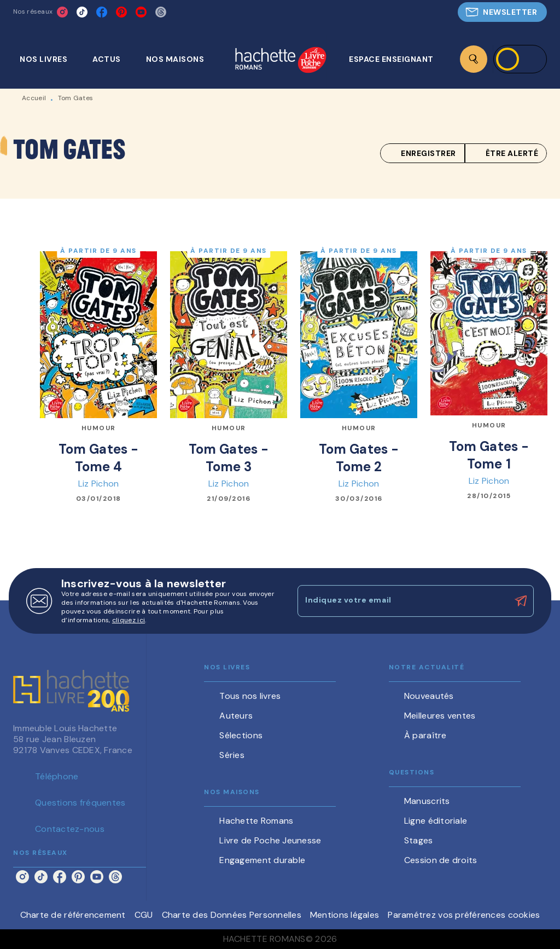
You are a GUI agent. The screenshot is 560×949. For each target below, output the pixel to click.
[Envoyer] (521, 601)
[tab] (49, 59)
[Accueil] (281, 61)
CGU (144, 915)
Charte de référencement (73, 915)
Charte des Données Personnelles (232, 915)
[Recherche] (474, 59)
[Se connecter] (520, 59)
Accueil (34, 98)
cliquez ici (129, 620)
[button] (502, 12)
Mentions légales (345, 915)
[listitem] (62, 12)
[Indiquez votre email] (402, 601)
